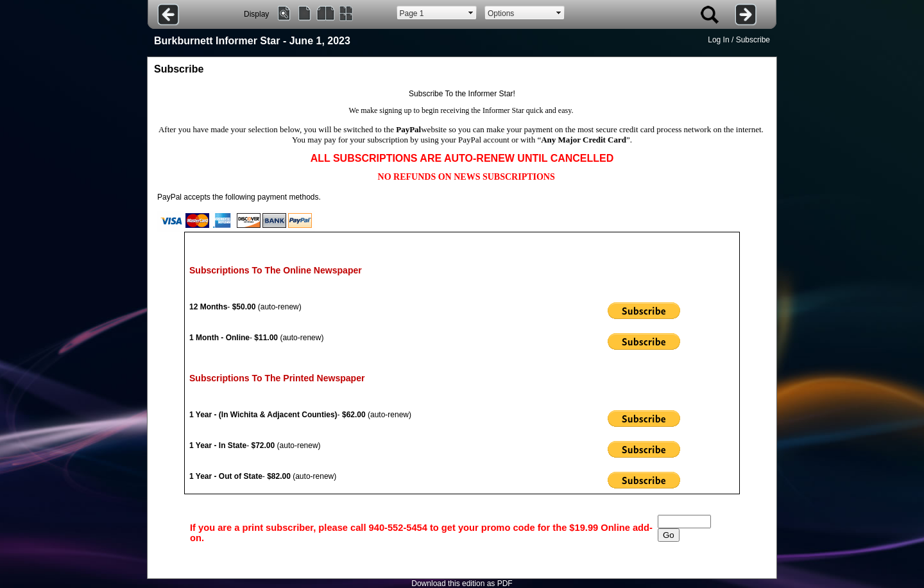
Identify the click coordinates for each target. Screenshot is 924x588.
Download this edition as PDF (462, 584)
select (471, 13)
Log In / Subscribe (739, 40)
